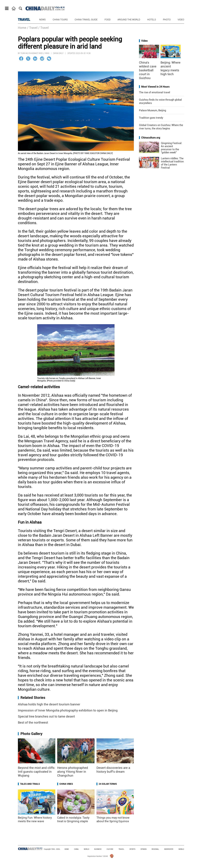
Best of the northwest (33, 723)
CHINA (76, 849)
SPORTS (132, 849)
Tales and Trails (30, 784)
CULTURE (110, 849)
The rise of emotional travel (155, 92)
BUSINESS (98, 849)
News (42, 20)
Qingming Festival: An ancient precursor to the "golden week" (171, 148)
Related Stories (33, 698)
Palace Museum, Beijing (153, 110)
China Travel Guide (86, 20)
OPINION (144, 849)
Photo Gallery (31, 734)
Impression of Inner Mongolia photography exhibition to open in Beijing (68, 710)
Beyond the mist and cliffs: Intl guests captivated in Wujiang (37, 772)
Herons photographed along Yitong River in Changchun (73, 772)
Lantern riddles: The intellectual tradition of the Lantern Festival (172, 163)
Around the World (129, 20)
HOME (67, 849)
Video (181, 20)
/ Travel (32, 28)
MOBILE (181, 849)
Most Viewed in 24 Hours (155, 87)
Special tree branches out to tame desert (46, 716)
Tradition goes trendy (151, 118)
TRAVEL (24, 20)
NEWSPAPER (169, 849)
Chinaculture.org (151, 138)
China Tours (60, 20)
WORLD (87, 849)
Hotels (152, 20)
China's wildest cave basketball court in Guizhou (148, 70)
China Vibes (66, 784)
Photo (167, 20)
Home (22, 28)
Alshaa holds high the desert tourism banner (49, 704)
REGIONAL (155, 849)
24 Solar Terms (108, 784)
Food (108, 20)
